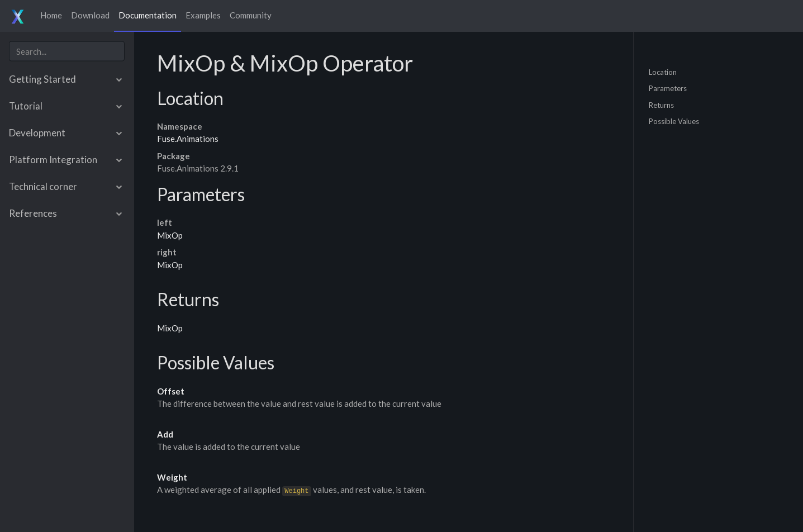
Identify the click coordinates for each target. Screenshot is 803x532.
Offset (171, 391)
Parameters (668, 88)
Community (251, 15)
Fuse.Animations (188, 139)
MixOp (170, 235)
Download (90, 15)
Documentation (148, 15)
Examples (203, 15)
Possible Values (674, 121)
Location (663, 72)
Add (165, 434)
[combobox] (67, 51)
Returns (661, 104)
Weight (172, 477)
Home (51, 15)
